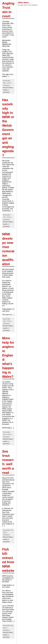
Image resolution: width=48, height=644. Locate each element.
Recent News (8, 88)
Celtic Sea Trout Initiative (28, 5)
